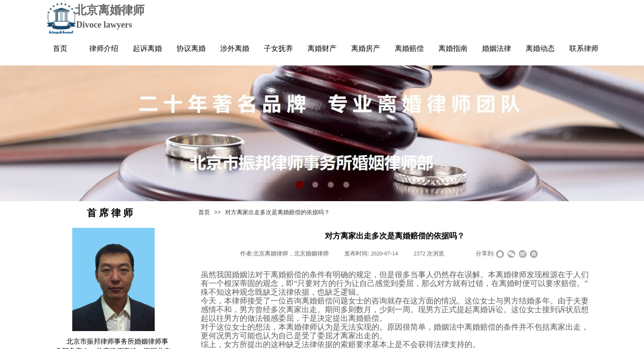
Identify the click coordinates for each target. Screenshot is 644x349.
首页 (204, 212)
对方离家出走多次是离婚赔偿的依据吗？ (277, 212)
